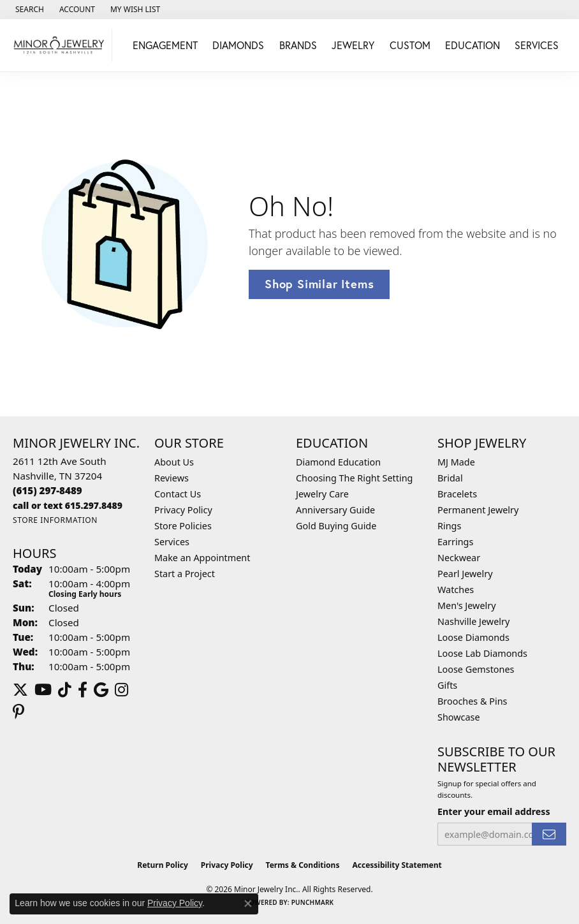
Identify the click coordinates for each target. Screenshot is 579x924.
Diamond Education (338, 462)
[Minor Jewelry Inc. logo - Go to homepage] (59, 45)
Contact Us (178, 494)
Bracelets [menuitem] (457, 494)
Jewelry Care (322, 494)
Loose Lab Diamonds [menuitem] (482, 653)
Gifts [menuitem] (447, 685)
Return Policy (163, 865)
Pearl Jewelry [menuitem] (465, 574)
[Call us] (68, 505)
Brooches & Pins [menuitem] (472, 701)
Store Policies (183, 526)
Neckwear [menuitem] (459, 558)
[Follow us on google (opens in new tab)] (101, 690)
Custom (410, 45)
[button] (28, 10)
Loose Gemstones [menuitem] (476, 669)
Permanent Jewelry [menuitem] (478, 510)
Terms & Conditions (303, 865)
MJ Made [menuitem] (456, 462)
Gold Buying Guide (336, 526)
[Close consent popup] (248, 904)
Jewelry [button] (353, 45)
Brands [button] (298, 45)
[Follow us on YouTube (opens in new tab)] (43, 690)
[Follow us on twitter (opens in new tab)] (20, 690)
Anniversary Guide (335, 510)
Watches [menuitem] (456, 590)
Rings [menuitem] (449, 526)
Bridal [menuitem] (450, 478)
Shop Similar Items (319, 284)
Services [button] (537, 45)
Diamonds (238, 45)
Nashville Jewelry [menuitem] (473, 621)
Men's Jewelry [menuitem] (467, 605)
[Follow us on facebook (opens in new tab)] (83, 690)
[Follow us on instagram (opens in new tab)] (121, 690)
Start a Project (185, 574)
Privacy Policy (183, 510)
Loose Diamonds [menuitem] (473, 637)
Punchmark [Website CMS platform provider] (313, 902)
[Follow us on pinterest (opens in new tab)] (18, 712)
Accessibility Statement (397, 865)
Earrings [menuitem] (455, 542)
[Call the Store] (48, 490)
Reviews (172, 478)
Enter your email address (494, 811)
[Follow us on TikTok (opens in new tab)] (65, 690)
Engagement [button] (165, 45)
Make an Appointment (202, 558)
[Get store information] (55, 520)
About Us (174, 462)
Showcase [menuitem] (459, 717)
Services (172, 542)
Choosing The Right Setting (354, 478)
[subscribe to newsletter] (549, 834)
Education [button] (473, 45)
